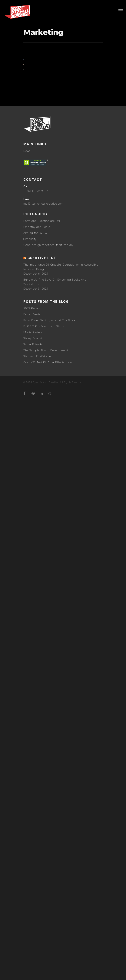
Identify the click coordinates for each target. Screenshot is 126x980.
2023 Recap (32, 781)
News (27, 623)
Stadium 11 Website (37, 829)
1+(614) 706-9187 (36, 663)
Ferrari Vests (32, 787)
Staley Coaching (34, 811)
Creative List (42, 730)
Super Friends (33, 817)
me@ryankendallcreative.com (43, 676)
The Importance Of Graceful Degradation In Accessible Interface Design (61, 739)
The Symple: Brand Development (46, 823)
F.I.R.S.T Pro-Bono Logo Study (44, 799)
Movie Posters (33, 805)
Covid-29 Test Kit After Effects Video (48, 835)
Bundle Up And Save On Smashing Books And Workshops (55, 754)
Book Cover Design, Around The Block (49, 793)
